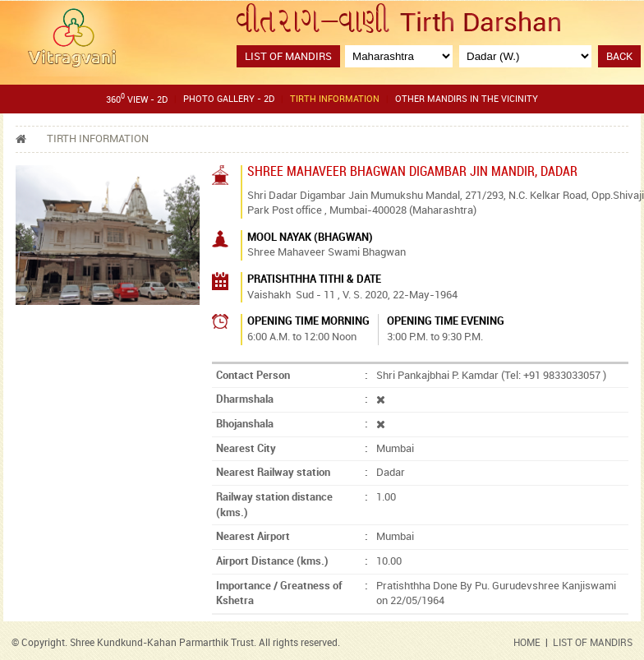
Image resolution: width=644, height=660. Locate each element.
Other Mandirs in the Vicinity (467, 99)
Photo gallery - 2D (229, 99)
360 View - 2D (137, 98)
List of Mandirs (288, 56)
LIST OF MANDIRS (593, 642)
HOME (527, 642)
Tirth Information (335, 99)
